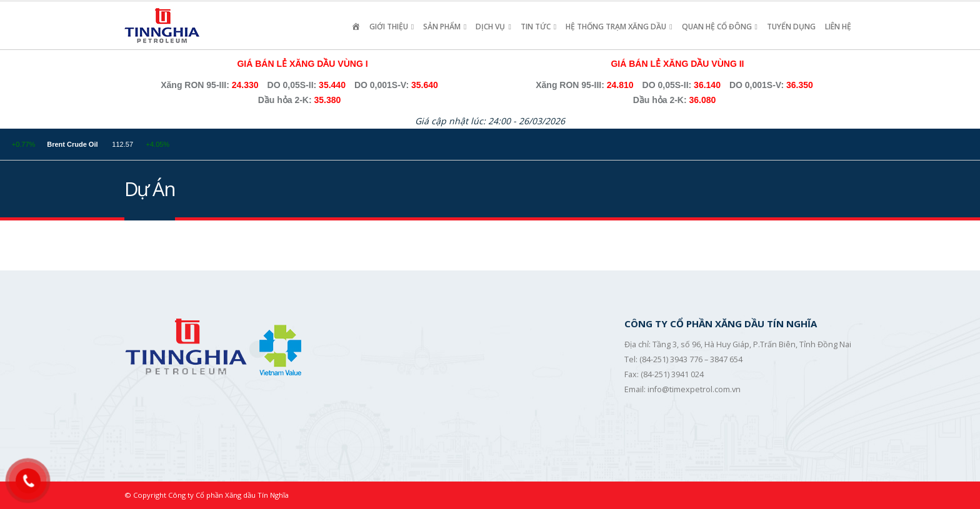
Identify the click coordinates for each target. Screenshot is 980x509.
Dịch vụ (490, 27)
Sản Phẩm (442, 27)
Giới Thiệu (389, 27)
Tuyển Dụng (791, 27)
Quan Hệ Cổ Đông (717, 27)
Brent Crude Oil (108, 144)
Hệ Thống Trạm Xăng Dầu (616, 27)
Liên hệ (838, 27)
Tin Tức (536, 27)
